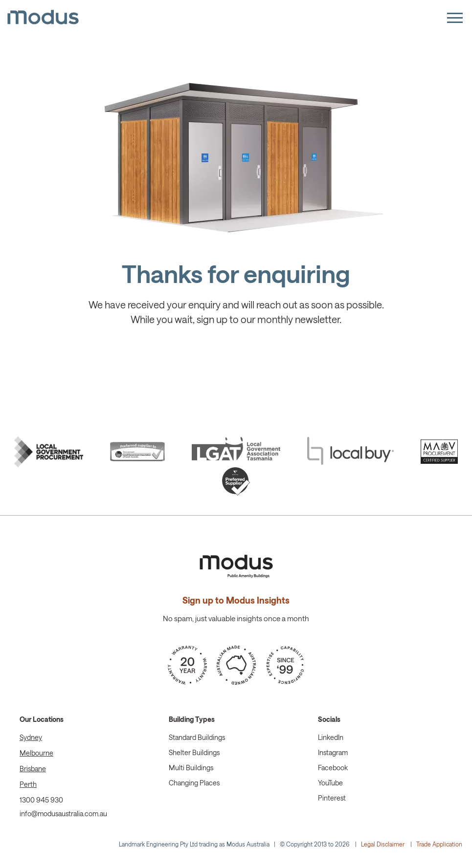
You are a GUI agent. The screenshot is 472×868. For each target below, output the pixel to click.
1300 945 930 (41, 800)
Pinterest (332, 798)
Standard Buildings (197, 737)
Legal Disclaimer (383, 844)
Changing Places (194, 783)
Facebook (333, 768)
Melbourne (36, 753)
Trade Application (439, 844)
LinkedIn (331, 737)
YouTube (330, 783)
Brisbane (33, 769)
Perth (28, 784)
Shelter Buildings (194, 752)
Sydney (31, 737)
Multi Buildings (191, 768)
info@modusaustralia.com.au (63, 814)
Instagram (333, 752)
